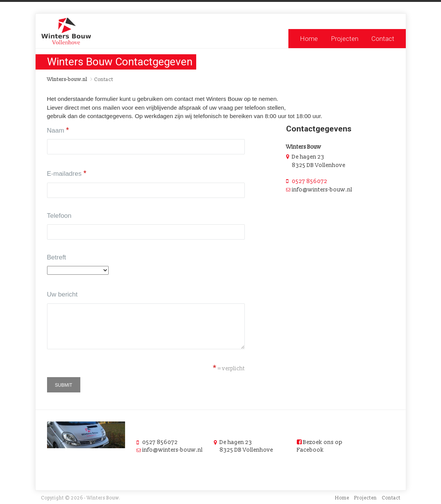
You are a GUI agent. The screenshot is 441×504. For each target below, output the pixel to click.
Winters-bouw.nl (67, 79)
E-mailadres (67, 173)
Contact (383, 39)
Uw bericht (62, 294)
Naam (58, 130)
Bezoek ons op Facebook (320, 446)
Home (309, 39)
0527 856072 (310, 181)
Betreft (57, 257)
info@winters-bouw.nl (172, 450)
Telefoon (59, 216)
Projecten (345, 39)
